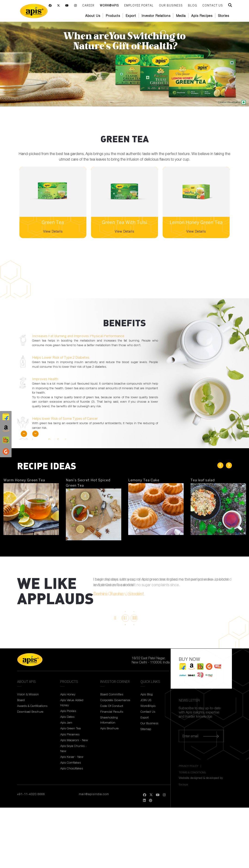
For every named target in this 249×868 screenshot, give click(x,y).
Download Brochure (30, 712)
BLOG (193, 6)
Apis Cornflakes (71, 762)
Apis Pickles (68, 711)
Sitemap (146, 729)
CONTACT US (213, 6)
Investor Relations (156, 16)
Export (131, 16)
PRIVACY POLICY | (190, 766)
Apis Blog (147, 694)
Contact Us (148, 712)
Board (21, 700)
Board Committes (112, 694)
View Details (53, 231)
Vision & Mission (28, 694)
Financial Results (112, 712)
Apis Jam (66, 722)
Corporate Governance (115, 700)
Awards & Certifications (32, 706)
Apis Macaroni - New (74, 740)
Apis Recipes (202, 16)
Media (181, 16)
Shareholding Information (109, 720)
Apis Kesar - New (72, 757)
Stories (224, 16)
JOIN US (146, 700)
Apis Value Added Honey (72, 703)
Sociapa (183, 784)
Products (113, 16)
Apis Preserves (70, 734)
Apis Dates (67, 717)
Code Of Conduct (112, 706)
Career (88, 6)
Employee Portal (139, 6)
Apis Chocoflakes (72, 768)
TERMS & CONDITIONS (192, 772)
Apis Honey (68, 694)
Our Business (171, 6)
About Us (93, 16)
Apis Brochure (109, 728)
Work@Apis (109, 6)
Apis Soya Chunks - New (73, 748)
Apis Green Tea (70, 728)
